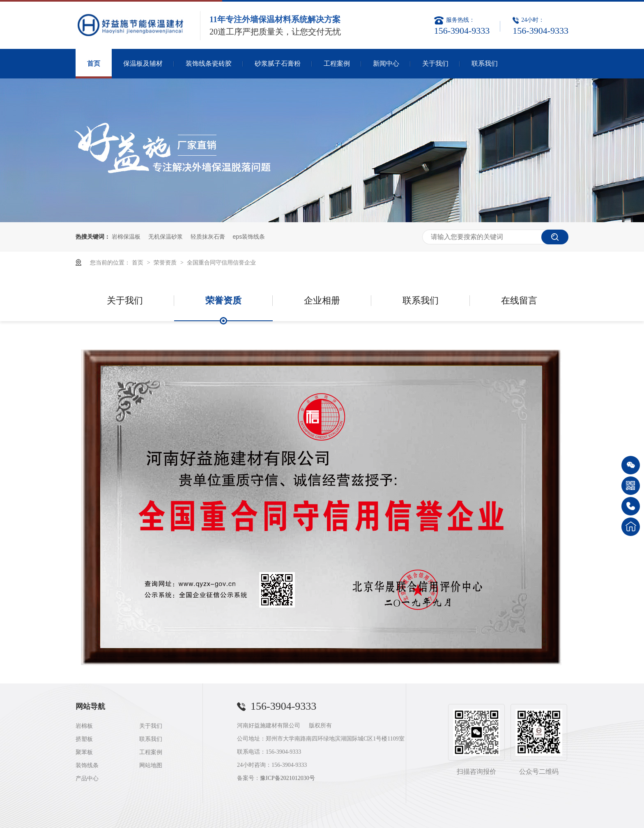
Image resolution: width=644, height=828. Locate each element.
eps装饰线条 (249, 237)
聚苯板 (84, 752)
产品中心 (87, 779)
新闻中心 (386, 63)
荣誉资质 (166, 262)
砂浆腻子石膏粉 (278, 63)
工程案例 (337, 63)
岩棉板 (84, 726)
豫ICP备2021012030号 (287, 778)
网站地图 (151, 765)
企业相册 (322, 300)
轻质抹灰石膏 (208, 237)
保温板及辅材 (143, 63)
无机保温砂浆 (166, 237)
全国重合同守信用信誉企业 (221, 262)
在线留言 (519, 300)
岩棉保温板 (126, 237)
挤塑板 (84, 739)
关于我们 (435, 63)
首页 (94, 63)
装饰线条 (87, 765)
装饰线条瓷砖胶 (209, 63)
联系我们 (485, 63)
